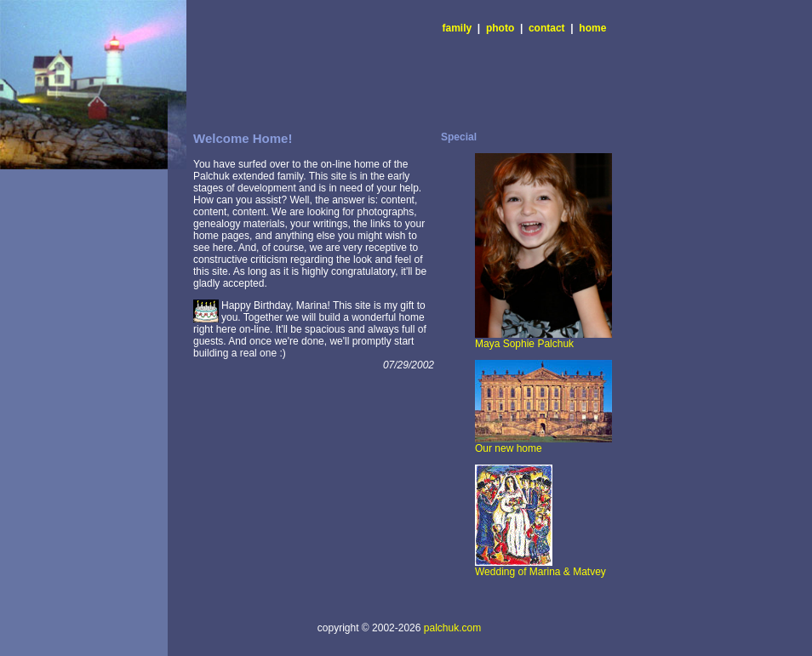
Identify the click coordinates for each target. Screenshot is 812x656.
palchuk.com (452, 628)
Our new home (543, 444)
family (457, 28)
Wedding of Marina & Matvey (540, 567)
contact (547, 28)
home (592, 28)
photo (500, 28)
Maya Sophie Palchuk (543, 339)
